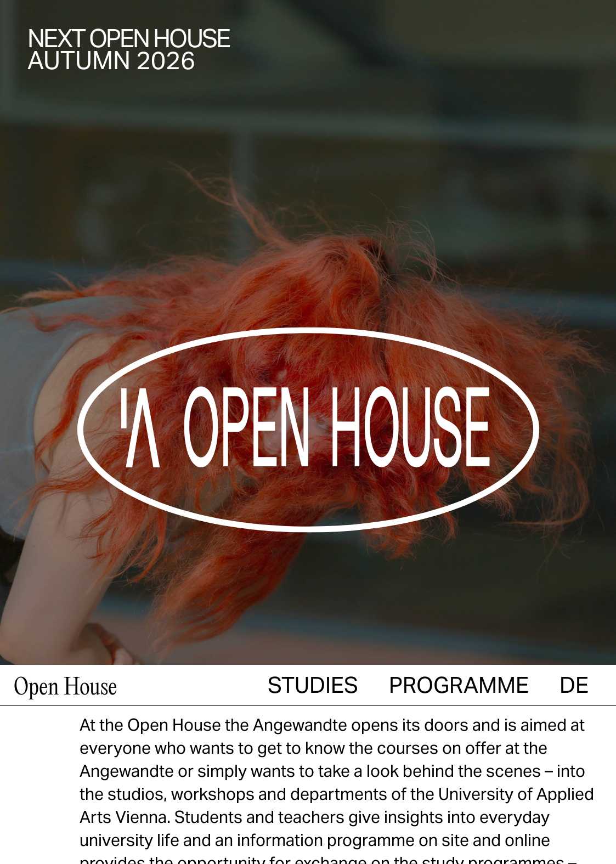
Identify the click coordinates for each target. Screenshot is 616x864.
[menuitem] (574, 654)
